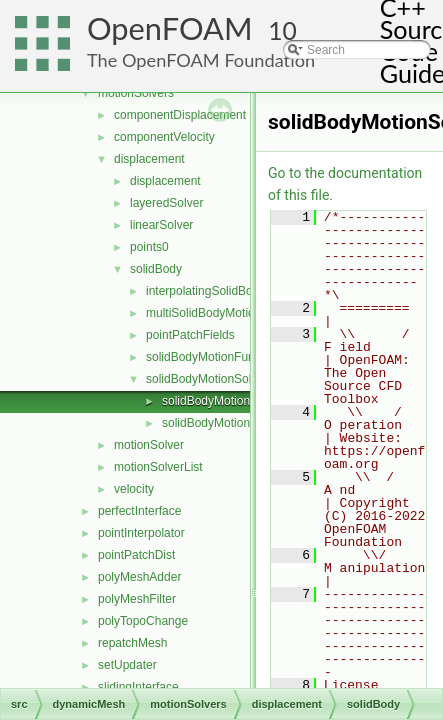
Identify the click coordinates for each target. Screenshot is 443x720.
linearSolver (161, 225)
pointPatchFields (190, 335)
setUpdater (127, 665)
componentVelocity (164, 137)
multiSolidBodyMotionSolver (220, 313)
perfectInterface (139, 511)
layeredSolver (166, 203)
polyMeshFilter (137, 599)
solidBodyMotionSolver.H (228, 423)
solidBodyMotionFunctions (216, 357)
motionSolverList (158, 467)
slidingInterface (138, 687)
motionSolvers (136, 93)
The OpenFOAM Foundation (201, 60)
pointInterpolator (141, 533)
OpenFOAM (170, 28)
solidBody (156, 269)
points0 (149, 247)
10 (282, 30)
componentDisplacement (180, 115)
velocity (134, 489)
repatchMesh (132, 643)
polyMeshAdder (139, 577)
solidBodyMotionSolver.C (228, 401)
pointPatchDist (136, 555)
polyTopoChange (143, 621)
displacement (149, 159)
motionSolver (149, 445)
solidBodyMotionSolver (207, 379)
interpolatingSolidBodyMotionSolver (240, 291)
